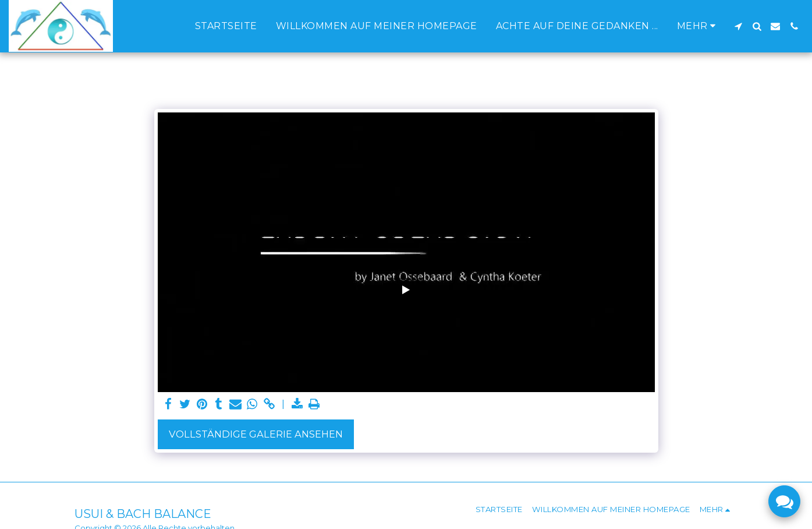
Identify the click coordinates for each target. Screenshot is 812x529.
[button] (738, 26)
